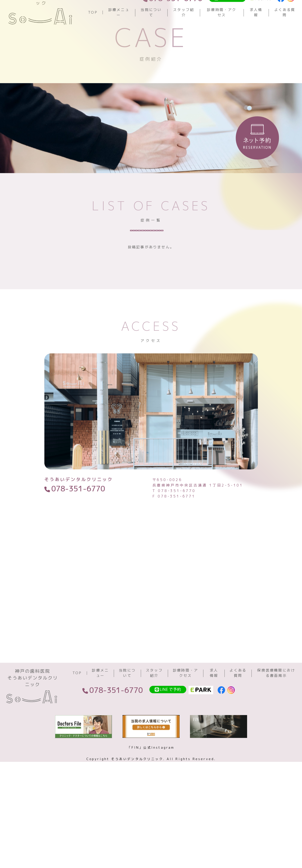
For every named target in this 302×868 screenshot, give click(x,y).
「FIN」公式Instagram (151, 829)
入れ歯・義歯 (136, 295)
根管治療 (172, 295)
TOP (93, 27)
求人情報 (256, 27)
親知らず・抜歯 (97, 282)
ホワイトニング (196, 269)
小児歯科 (167, 282)
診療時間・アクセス (222, 27)
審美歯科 (157, 269)
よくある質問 (285, 27)
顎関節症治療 (203, 282)
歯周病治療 (205, 295)
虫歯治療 (95, 269)
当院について (151, 27)
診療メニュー (119, 27)
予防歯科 (126, 269)
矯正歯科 (136, 282)
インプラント (95, 295)
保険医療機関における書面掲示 (276, 754)
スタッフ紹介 (184, 27)
